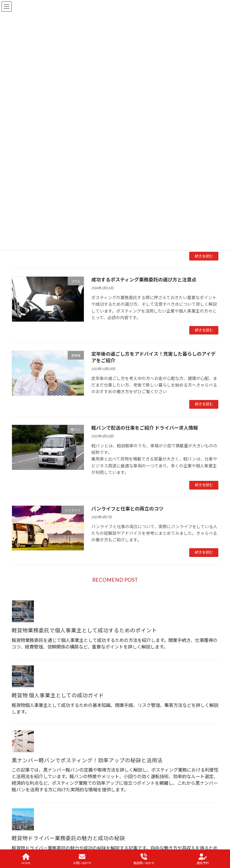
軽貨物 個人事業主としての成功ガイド (58, 695)
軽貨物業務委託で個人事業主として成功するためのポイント (84, 630)
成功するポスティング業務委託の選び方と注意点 (144, 280)
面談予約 (203, 859)
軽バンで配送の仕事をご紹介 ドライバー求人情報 (145, 428)
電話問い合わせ (144, 859)
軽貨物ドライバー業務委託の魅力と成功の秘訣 (68, 838)
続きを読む (204, 256)
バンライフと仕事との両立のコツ (127, 509)
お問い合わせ (82, 859)
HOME (26, 859)
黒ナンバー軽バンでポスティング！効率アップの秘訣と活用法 (87, 760)
